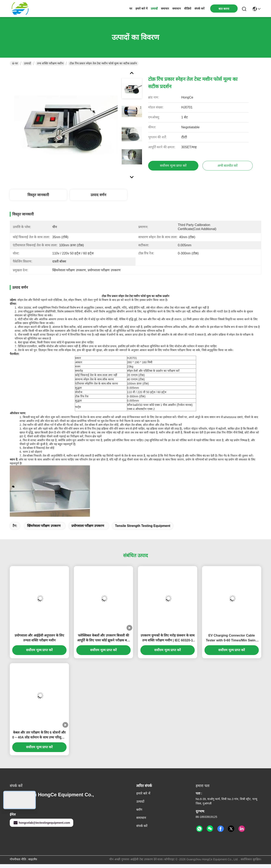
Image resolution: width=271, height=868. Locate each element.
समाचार (165, 9)
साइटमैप (33, 859)
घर (131, 9)
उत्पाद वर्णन (98, 195)
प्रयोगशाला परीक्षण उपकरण (88, 526)
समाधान (177, 9)
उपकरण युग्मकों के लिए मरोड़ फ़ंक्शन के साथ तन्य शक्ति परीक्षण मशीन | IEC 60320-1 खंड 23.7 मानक (168, 638)
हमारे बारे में (142, 9)
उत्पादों (154, 9)
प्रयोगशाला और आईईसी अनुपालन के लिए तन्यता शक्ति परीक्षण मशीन (39, 638)
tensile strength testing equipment (143, 526)
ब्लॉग (139, 810)
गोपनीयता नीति (18, 859)
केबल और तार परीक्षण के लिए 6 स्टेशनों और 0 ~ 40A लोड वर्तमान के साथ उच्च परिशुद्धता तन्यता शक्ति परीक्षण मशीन (39, 735)
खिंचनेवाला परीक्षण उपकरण (44, 526)
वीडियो (188, 9)
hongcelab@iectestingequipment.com (42, 823)
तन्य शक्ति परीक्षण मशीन (50, 63)
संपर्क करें (199, 9)
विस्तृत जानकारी (38, 195)
